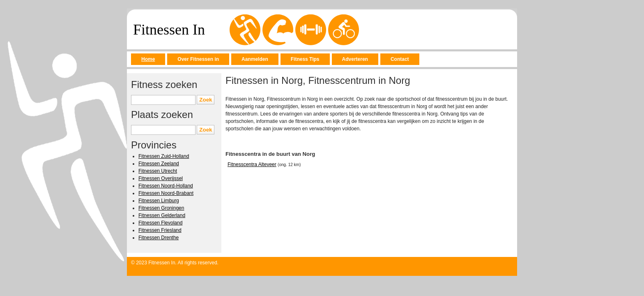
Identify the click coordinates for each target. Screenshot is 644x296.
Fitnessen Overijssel (161, 178)
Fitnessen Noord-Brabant (166, 193)
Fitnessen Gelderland (162, 215)
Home (148, 59)
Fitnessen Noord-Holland (166, 186)
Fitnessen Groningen (161, 208)
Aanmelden (255, 59)
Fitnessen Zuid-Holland (164, 156)
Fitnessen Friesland (160, 230)
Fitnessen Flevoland (160, 223)
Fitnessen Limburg (159, 201)
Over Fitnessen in (198, 59)
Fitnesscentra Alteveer (252, 164)
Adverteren (355, 59)
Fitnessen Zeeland (159, 164)
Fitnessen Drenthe (159, 238)
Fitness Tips (305, 59)
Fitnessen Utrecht (158, 171)
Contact (400, 59)
